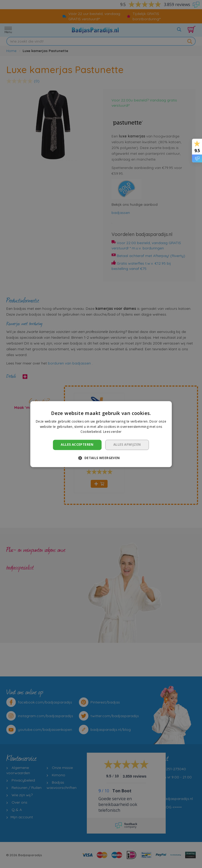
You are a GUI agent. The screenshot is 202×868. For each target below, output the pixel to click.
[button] (101, 458)
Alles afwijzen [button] (127, 445)
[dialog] (101, 434)
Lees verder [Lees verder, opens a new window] (112, 432)
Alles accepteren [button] (77, 445)
